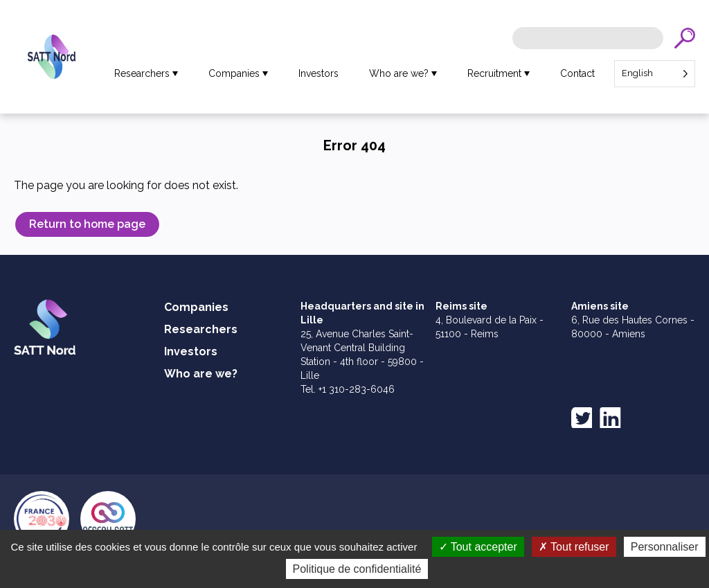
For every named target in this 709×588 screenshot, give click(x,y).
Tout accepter (478, 569)
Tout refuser (574, 569)
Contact (577, 73)
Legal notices (416, 540)
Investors (318, 73)
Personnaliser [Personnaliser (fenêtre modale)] (665, 569)
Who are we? (399, 73)
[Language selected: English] (655, 74)
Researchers (142, 73)
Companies (234, 73)
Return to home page (87, 224)
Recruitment (494, 73)
